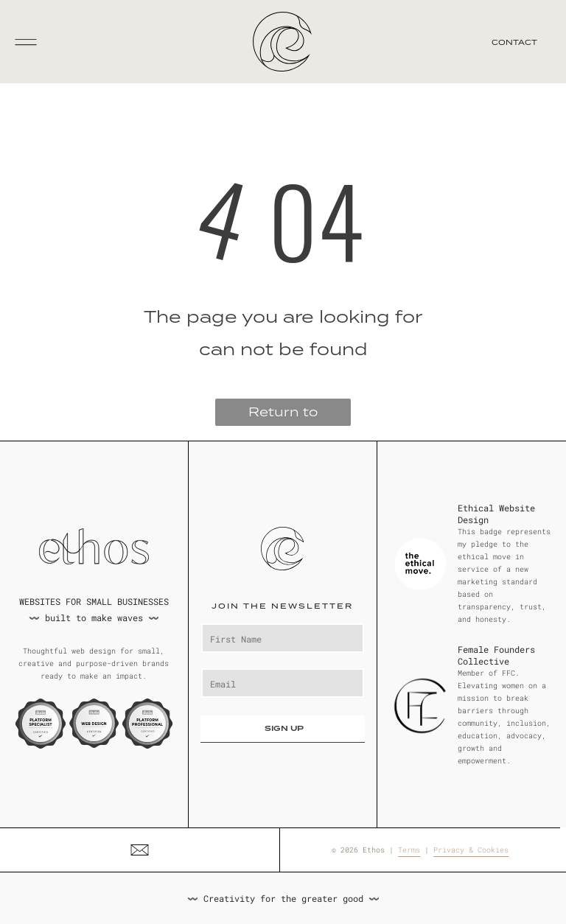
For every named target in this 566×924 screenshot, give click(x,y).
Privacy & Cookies (471, 850)
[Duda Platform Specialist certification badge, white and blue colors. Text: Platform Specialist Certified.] (41, 724)
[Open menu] (26, 42)
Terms (409, 850)
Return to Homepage (283, 415)
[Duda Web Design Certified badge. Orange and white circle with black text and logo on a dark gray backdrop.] (94, 724)
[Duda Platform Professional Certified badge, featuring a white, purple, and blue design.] (147, 724)
